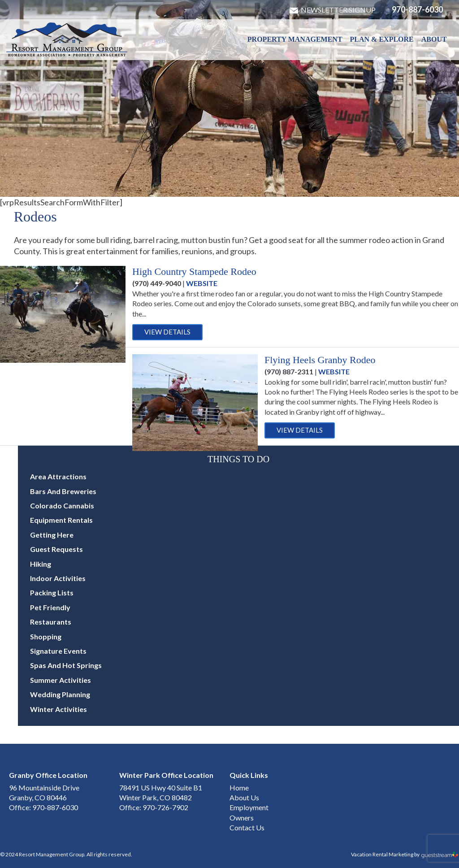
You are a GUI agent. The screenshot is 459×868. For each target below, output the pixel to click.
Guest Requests (56, 549)
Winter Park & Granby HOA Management (67, 40)
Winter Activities (58, 709)
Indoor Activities (58, 578)
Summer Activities (61, 680)
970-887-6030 (417, 9)
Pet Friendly (50, 607)
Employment (249, 807)
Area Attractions (58, 476)
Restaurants (51, 622)
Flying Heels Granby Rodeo (320, 360)
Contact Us (247, 827)
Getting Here (52, 535)
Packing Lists (52, 592)
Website (202, 283)
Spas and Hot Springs (66, 665)
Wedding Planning (60, 694)
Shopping (46, 636)
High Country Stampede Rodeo (194, 271)
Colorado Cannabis (62, 506)
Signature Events (58, 651)
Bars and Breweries (63, 491)
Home (239, 788)
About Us (244, 797)
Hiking (41, 564)
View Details (167, 332)
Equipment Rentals (61, 520)
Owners (242, 818)
